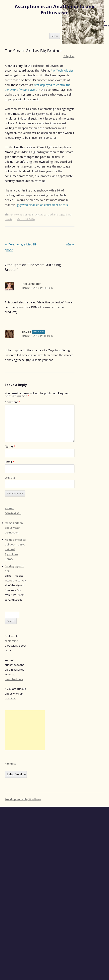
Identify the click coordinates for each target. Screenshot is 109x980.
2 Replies (69, 56)
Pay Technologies (62, 70)
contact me (11, 641)
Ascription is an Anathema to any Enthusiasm (54, 10)
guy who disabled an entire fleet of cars (42, 205)
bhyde (26, 332)
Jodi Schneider (31, 284)
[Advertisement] (25, 730)
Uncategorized (44, 214)
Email (9, 462)
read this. (10, 698)
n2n (70, 244)
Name (10, 446)
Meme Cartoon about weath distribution (14, 528)
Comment (12, 402)
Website (10, 477)
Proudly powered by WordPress (23, 799)
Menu (55, 36)
